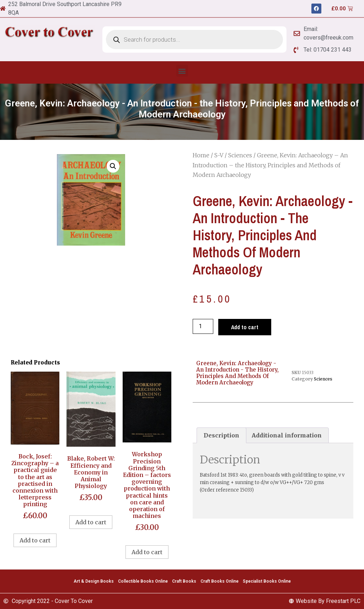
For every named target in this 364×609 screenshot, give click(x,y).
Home (201, 155)
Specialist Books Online (267, 581)
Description (221, 435)
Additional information (287, 435)
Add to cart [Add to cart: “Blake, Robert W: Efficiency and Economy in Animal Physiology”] (91, 522)
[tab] (221, 435)
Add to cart (245, 327)
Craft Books (184, 581)
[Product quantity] (203, 326)
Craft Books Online (220, 581)
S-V (219, 155)
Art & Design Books (94, 581)
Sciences (240, 155)
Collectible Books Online (143, 581)
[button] (182, 71)
